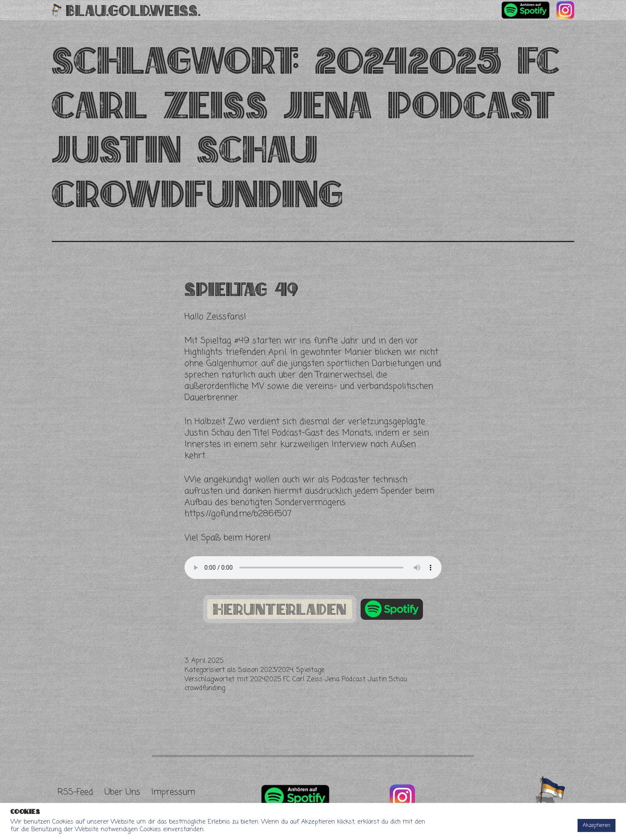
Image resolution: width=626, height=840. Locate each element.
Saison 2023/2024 (266, 670)
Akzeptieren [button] (597, 825)
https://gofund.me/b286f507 (238, 514)
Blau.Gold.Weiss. (133, 10)
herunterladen (280, 609)
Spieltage (310, 670)
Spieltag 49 (241, 289)
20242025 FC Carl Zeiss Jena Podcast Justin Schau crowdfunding (296, 684)
